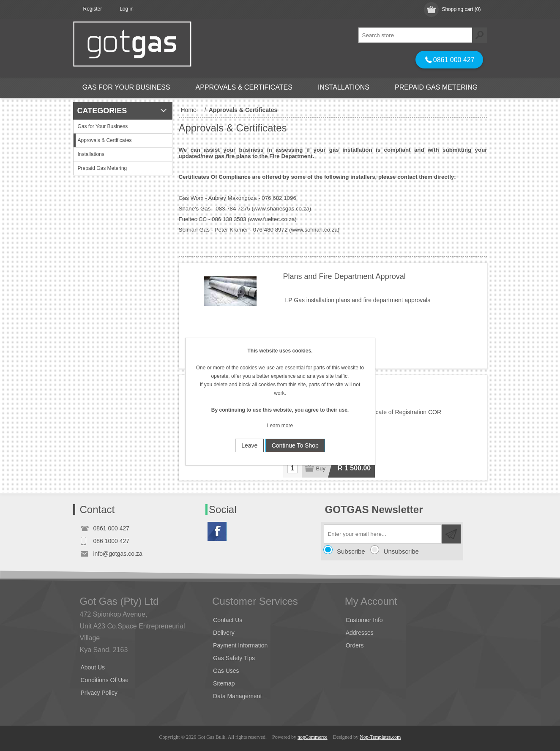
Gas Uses (226, 671)
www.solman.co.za (314, 230)
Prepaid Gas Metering (436, 87)
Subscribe (351, 551)
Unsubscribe (401, 551)
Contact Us (228, 620)
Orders (355, 645)
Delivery (224, 633)
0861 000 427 (450, 60)
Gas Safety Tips (234, 658)
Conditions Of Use (105, 680)
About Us (93, 667)
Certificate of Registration (326, 388)
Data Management (237, 696)
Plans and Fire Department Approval (344, 276)
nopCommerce (313, 737)
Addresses (360, 633)
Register (93, 9)
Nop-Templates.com (380, 737)
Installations (344, 87)
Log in (127, 9)
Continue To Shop (295, 445)
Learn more (280, 426)
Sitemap (224, 683)
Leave (249, 445)
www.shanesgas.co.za (281, 209)
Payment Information (240, 645)
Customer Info (364, 620)
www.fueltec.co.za (272, 219)
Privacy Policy (99, 693)
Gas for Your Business (126, 87)
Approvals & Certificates (244, 87)
